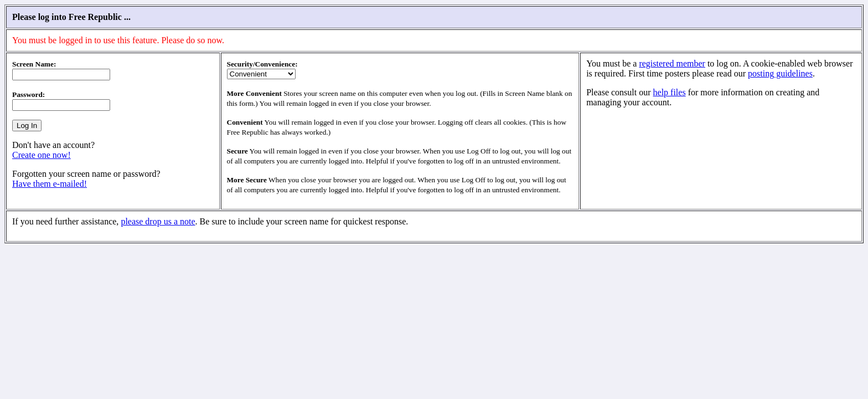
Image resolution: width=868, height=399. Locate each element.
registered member (672, 63)
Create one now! (42, 155)
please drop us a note (158, 221)
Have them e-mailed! (50, 184)
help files (670, 92)
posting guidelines (780, 73)
